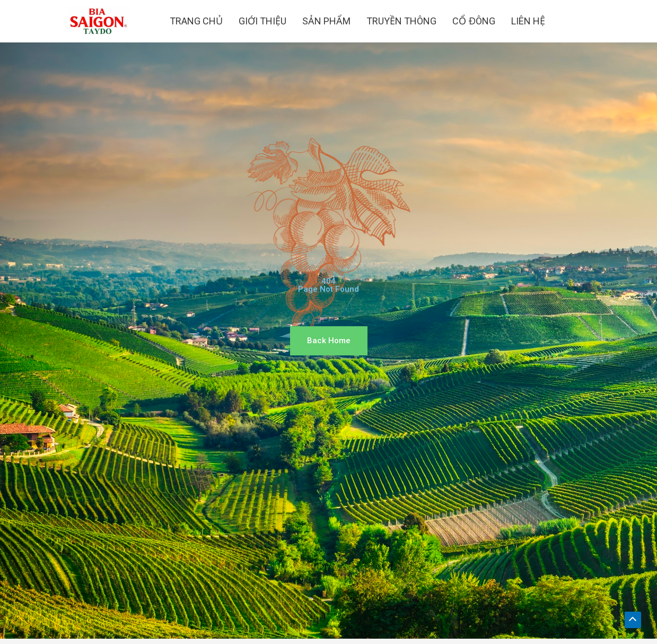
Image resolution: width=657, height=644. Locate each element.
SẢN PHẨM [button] (326, 21)
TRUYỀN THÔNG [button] (401, 21)
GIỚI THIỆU (262, 21)
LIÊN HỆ (528, 21)
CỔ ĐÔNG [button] (474, 21)
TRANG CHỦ (196, 21)
